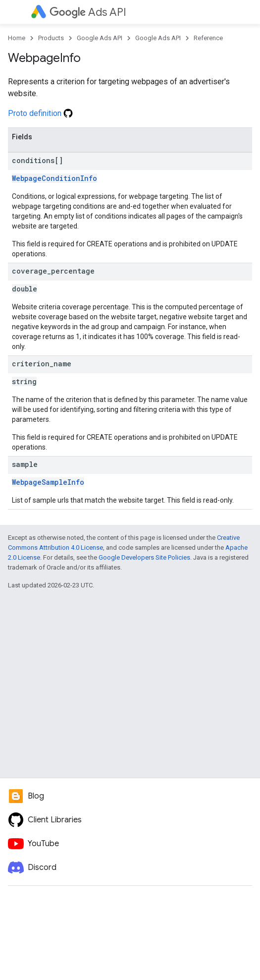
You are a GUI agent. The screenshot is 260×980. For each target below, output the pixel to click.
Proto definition (40, 113)
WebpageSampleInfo (48, 482)
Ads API (88, 12)
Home (17, 38)
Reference (208, 38)
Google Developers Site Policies (144, 557)
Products (51, 38)
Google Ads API (100, 38)
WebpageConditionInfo (54, 178)
